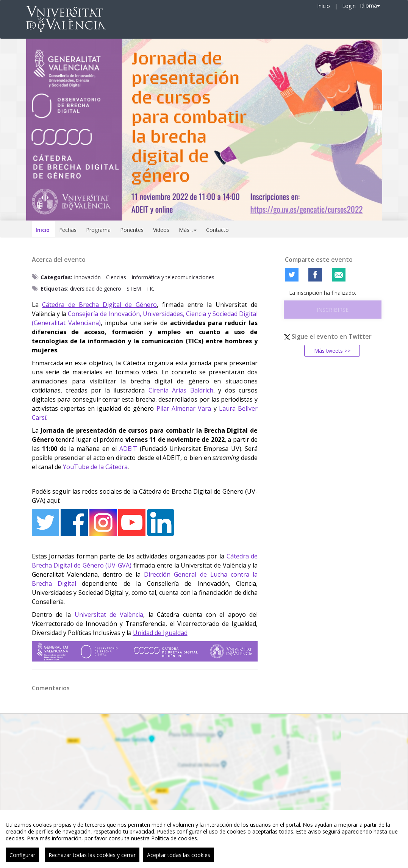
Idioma (370, 5)
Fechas (68, 230)
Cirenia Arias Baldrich (181, 390)
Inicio (324, 6)
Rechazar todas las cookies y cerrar (92, 859)
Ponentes (132, 230)
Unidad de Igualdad (160, 633)
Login (349, 6)
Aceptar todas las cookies (179, 859)
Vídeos (161, 230)
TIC (150, 289)
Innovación (87, 277)
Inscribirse (333, 310)
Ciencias (116, 277)
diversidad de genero (96, 289)
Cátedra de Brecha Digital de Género (99, 305)
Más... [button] (188, 230)
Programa (98, 230)
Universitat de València (109, 615)
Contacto (217, 230)
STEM (134, 289)
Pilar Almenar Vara (184, 408)
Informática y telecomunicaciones (173, 277)
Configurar (22, 859)
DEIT (130, 449)
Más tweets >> (332, 351)
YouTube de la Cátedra (95, 467)
